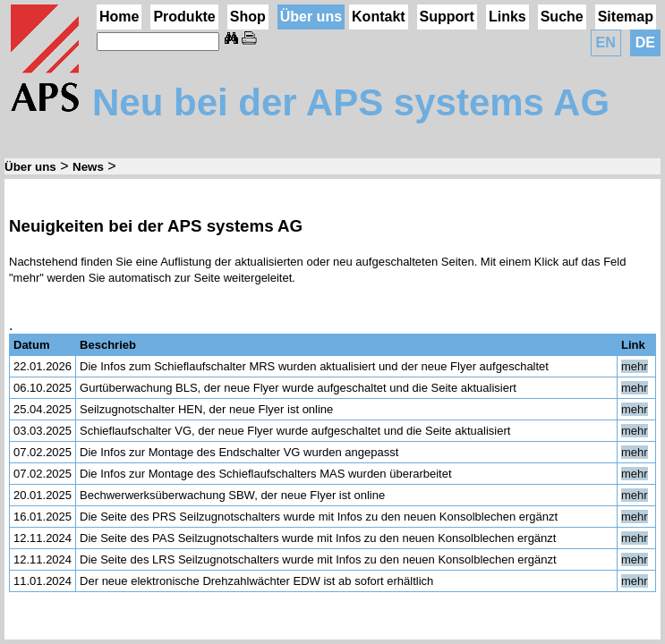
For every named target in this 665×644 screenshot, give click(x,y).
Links (507, 17)
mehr (635, 366)
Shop (248, 17)
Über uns (311, 17)
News (88, 167)
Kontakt (379, 17)
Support (447, 17)
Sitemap (626, 17)
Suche (562, 17)
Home (119, 17)
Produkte (184, 17)
